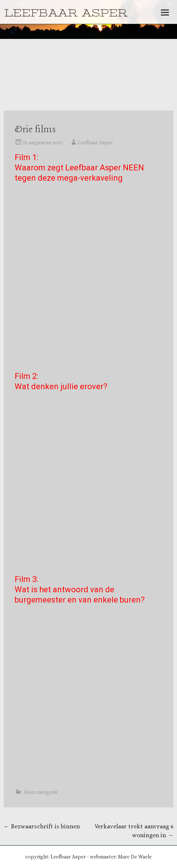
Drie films (35, 130)
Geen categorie (41, 792)
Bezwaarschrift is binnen (42, 826)
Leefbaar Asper (95, 142)
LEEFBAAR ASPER (66, 13)
